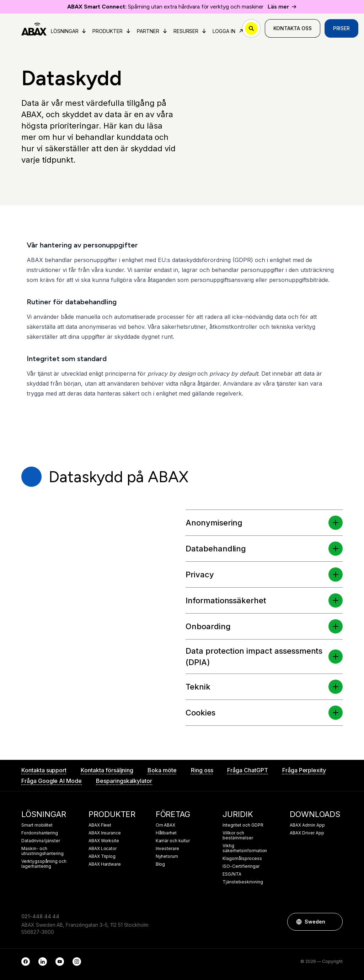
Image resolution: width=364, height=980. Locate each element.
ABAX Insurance (105, 833)
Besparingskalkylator (124, 781)
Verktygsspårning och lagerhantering (44, 864)
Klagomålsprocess (242, 859)
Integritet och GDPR (243, 825)
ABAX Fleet (100, 825)
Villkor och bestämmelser (238, 835)
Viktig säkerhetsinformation (245, 848)
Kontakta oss (292, 28)
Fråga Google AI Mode (52, 781)
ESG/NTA (232, 874)
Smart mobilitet (37, 825)
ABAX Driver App (307, 833)
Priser (342, 28)
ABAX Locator (103, 849)
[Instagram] (77, 962)
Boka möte (162, 770)
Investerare (167, 849)
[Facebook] (26, 962)
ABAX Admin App (307, 825)
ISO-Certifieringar (241, 866)
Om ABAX (166, 825)
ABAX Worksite (104, 841)
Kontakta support (44, 770)
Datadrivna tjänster (41, 841)
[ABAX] (34, 28)
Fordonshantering (40, 833)
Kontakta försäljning (107, 770)
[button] (336, 523)
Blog (160, 864)
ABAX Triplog (102, 856)
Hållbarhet (166, 833)
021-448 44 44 (40, 916)
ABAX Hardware (105, 864)
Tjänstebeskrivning (243, 882)
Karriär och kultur (173, 841)
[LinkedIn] (43, 962)
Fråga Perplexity (304, 770)
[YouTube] (60, 962)
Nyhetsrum (167, 856)
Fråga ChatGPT (247, 770)
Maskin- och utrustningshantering (42, 851)
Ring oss (202, 770)
